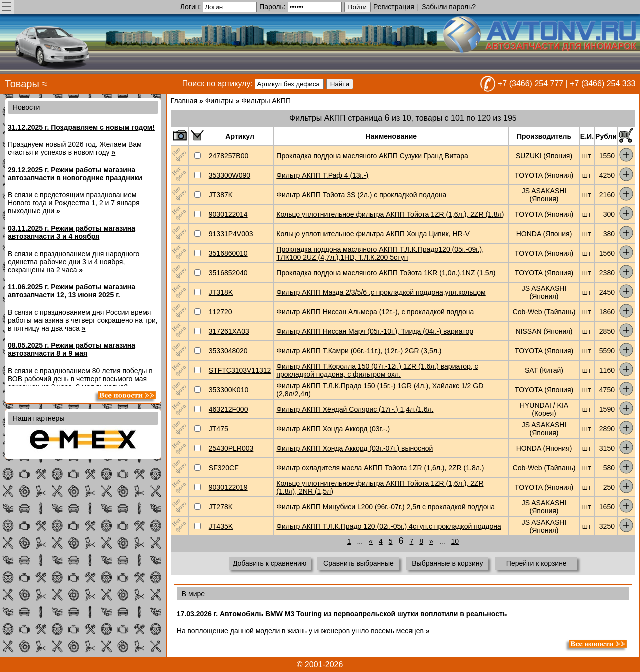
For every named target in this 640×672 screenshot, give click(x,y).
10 (455, 541)
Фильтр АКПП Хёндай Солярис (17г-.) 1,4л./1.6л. (355, 409)
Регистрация (394, 7)
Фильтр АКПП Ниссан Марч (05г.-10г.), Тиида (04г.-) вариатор (375, 331)
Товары (22, 84)
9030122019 (228, 487)
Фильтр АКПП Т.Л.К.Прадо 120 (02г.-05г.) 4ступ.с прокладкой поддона (389, 526)
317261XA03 (229, 331)
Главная (184, 101)
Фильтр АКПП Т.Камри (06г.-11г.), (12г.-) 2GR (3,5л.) (359, 351)
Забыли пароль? (449, 7)
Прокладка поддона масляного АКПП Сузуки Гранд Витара (372, 156)
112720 (221, 312)
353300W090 (230, 175)
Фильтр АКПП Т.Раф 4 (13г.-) (322, 175)
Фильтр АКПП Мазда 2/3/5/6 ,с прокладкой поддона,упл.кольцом (381, 292)
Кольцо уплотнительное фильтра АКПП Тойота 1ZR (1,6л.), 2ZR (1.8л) (390, 214)
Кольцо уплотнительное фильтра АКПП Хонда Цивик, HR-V (373, 234)
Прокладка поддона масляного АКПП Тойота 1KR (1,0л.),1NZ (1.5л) (386, 273)
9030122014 (228, 214)
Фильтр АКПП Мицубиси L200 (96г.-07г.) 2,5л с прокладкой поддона (386, 507)
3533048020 (228, 351)
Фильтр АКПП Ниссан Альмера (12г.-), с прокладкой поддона (375, 312)
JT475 (219, 429)
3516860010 (228, 253)
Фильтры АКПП (266, 101)
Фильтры (220, 101)
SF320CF (224, 468)
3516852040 (228, 273)
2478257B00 (229, 156)
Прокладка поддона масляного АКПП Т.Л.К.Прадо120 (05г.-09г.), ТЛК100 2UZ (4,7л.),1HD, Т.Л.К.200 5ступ (380, 253)
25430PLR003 (231, 448)
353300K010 (229, 390)
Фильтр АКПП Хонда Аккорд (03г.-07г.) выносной (355, 448)
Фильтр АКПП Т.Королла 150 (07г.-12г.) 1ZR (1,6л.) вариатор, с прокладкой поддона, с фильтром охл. (377, 370)
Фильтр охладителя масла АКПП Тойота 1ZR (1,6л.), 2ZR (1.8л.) (380, 468)
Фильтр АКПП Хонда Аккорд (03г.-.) (333, 429)
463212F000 (229, 409)
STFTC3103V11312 (240, 370)
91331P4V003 (231, 234)
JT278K (221, 507)
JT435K (221, 526)
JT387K (221, 195)
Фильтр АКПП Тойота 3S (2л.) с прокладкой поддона (361, 195)
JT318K (221, 292)
